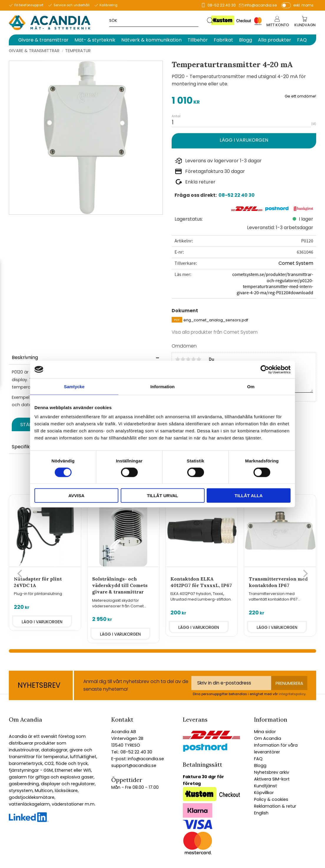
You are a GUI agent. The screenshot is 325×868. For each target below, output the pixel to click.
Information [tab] (163, 386)
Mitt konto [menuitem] (278, 25)
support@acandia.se (134, 766)
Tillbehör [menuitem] (198, 40)
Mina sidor (265, 732)
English (261, 813)
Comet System (296, 263)
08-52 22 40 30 (222, 5)
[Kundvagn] (305, 25)
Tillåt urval (162, 496)
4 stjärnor (193, 359)
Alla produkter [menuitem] (275, 40)
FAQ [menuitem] (302, 40)
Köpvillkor (264, 793)
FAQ (258, 759)
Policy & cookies (271, 799)
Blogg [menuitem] (246, 40)
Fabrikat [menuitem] (223, 40)
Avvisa (76, 496)
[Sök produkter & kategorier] (158, 20)
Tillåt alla (249, 496)
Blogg (260, 766)
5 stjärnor (199, 359)
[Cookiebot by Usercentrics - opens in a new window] (265, 369)
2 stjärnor (183, 359)
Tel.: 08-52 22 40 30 (132, 752)
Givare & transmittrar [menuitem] (43, 40)
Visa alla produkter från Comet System (215, 332)
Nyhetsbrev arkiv (272, 772)
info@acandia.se (261, 5)
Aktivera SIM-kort (272, 779)
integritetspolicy (292, 694)
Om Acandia (268, 738)
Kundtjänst (266, 786)
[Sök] (210, 20)
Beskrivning (25, 357)
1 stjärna (178, 359)
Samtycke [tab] (74, 386)
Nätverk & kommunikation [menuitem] (151, 40)
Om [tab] (251, 386)
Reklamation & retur (275, 806)
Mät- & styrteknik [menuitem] (95, 40)
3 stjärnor (188, 359)
